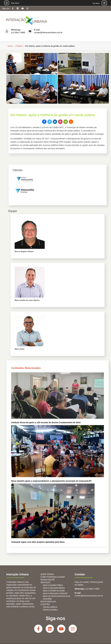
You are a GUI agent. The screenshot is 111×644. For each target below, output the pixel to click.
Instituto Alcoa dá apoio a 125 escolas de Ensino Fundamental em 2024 (46, 422)
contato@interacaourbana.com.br (48, 33)
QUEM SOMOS (47, 574)
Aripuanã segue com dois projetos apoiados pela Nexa (38, 542)
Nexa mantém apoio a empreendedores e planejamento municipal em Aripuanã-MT (51, 481)
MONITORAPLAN (48, 602)
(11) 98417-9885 (18, 33)
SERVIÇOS (45, 582)
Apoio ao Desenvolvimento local (57, 596)
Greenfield (47, 599)
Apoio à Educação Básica (54, 588)
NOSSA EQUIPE (48, 580)
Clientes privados (50, 610)
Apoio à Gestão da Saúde (54, 591)
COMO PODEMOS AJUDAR (53, 577)
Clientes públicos (50, 607)
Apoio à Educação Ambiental (55, 593)
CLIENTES (45, 604)
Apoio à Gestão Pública (53, 585)
